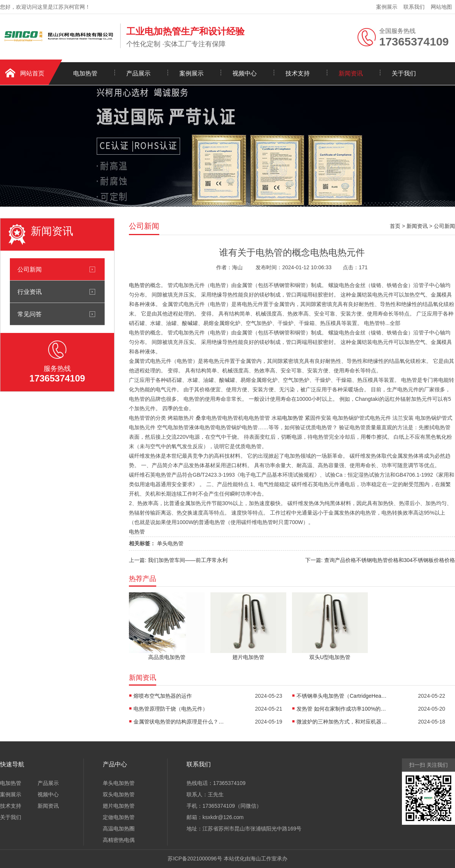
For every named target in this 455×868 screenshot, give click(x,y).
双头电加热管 (119, 794)
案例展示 (387, 7)
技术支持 (298, 73)
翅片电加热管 (119, 806)
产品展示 (138, 73)
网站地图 (441, 7)
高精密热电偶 (119, 840)
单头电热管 (170, 543)
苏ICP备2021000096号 (195, 859)
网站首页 (32, 73)
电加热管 (85, 73)
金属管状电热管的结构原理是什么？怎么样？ (179, 722)
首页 (395, 226)
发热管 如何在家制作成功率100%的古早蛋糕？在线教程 (342, 709)
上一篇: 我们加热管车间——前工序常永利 (178, 560)
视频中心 (245, 73)
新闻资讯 (351, 73)
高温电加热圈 (119, 829)
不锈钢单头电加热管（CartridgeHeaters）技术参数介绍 (342, 696)
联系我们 (414, 7)
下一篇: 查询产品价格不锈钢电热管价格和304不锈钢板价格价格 (380, 560)
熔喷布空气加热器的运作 (163, 696)
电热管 (137, 285)
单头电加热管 (119, 783)
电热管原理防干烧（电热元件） (171, 709)
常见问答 (30, 314)
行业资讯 (30, 292)
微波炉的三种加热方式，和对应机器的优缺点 (342, 722)
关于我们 (404, 73)
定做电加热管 (119, 817)
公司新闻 (30, 269)
